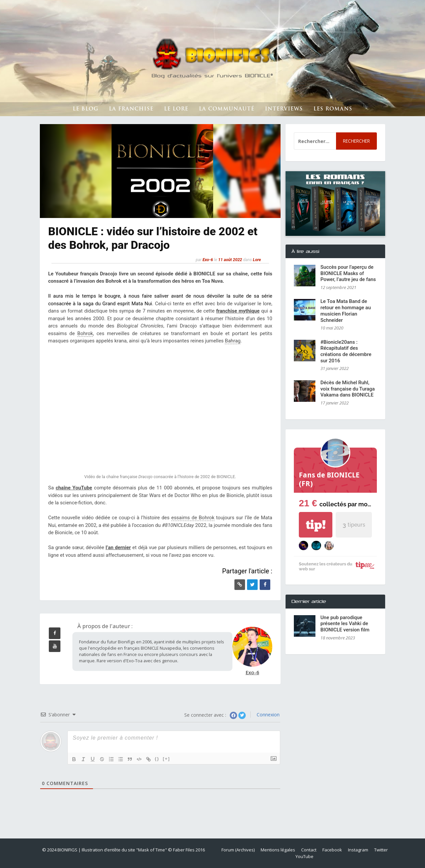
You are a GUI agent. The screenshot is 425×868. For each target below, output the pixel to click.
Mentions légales (278, 850)
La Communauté (227, 109)
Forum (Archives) (238, 850)
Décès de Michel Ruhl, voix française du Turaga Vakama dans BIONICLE (348, 389)
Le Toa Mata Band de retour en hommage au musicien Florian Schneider (346, 311)
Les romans (333, 109)
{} (157, 759)
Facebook (332, 850)
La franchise (131, 109)
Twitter (381, 850)
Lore (257, 260)
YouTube (304, 856)
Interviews (284, 109)
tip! (316, 525)
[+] (166, 759)
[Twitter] (252, 585)
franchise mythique (238, 311)
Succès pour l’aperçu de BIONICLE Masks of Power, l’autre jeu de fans (348, 273)
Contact (309, 850)
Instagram (358, 850)
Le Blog (85, 109)
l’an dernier (118, 547)
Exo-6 (208, 260)
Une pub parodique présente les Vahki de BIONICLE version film (345, 624)
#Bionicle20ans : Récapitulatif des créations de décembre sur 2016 (346, 351)
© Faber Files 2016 (186, 850)
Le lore (176, 109)
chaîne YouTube (74, 488)
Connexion (267, 715)
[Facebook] (265, 585)
